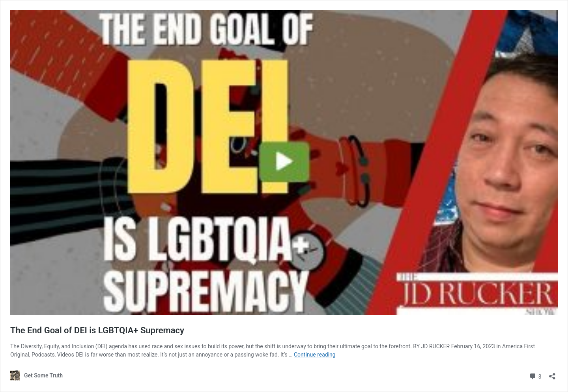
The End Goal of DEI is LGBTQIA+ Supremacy (97, 330)
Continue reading (315, 355)
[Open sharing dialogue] (552, 374)
